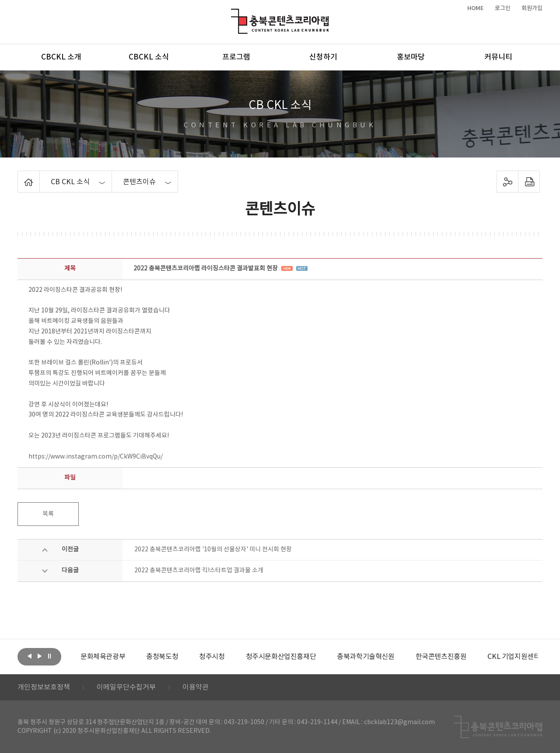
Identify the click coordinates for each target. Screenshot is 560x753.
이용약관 (196, 687)
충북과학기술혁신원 (366, 657)
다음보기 (39, 656)
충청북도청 (162, 657)
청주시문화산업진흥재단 (281, 657)
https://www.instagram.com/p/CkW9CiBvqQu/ (96, 457)
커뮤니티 (498, 57)
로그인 (503, 8)
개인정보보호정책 (44, 687)
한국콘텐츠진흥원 (441, 657)
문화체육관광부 (103, 657)
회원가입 (532, 8)
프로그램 (236, 57)
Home (20, 176)
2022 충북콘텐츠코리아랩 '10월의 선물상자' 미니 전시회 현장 (213, 550)
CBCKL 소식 (149, 57)
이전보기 (29, 656)
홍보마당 (411, 57)
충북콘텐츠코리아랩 (233, 14)
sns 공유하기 (508, 182)
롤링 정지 (49, 656)
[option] (103, 657)
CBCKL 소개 (61, 57)
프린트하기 (529, 182)
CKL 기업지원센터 (514, 657)
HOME (476, 8)
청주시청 (212, 657)
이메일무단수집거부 (126, 687)
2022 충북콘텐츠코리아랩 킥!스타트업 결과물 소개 (199, 571)
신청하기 (323, 57)
